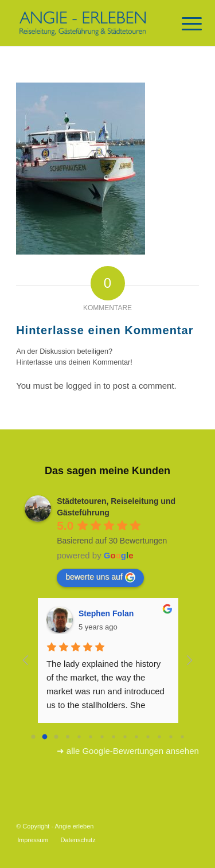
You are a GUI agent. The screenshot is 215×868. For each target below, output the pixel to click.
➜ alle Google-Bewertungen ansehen (128, 751)
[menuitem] (33, 840)
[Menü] (183, 24)
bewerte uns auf (100, 577)
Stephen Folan (106, 613)
